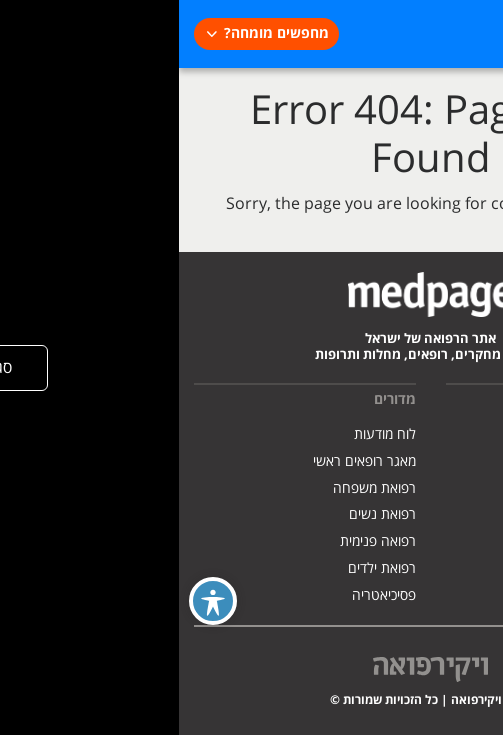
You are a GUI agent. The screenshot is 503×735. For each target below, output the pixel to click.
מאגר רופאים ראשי (185, 461)
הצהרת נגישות (446, 514)
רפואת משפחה (195, 488)
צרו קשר (464, 541)
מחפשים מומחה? (97, 34)
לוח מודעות (206, 434)
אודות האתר (454, 434)
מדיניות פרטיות (447, 488)
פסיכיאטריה (205, 595)
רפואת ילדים (203, 568)
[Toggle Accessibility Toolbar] (34, 601)
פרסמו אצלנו (453, 461)
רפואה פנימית (199, 541)
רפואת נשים (203, 514)
